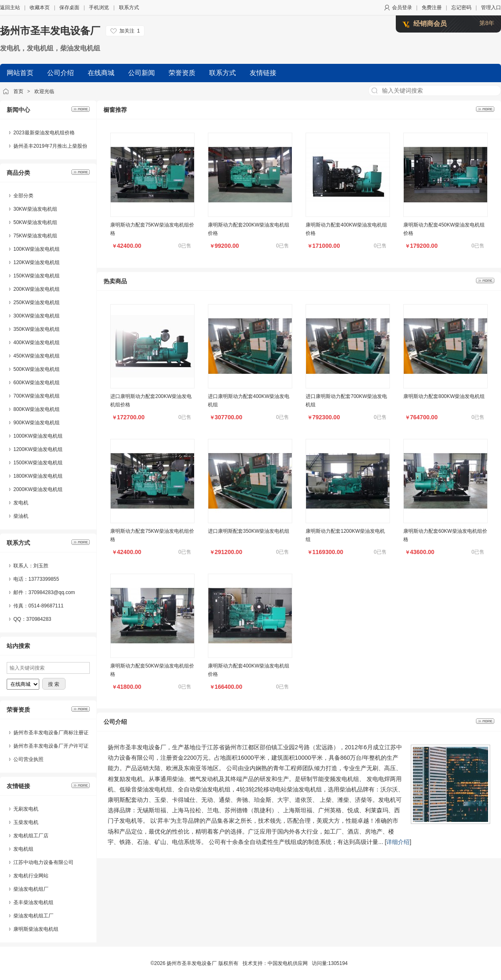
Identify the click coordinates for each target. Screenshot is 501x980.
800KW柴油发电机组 (37, 409)
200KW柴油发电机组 (37, 289)
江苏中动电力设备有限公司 (43, 862)
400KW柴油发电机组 (37, 343)
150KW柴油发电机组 (37, 276)
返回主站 (10, 8)
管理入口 (491, 8)
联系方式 (129, 8)
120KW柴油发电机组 (37, 262)
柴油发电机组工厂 (33, 916)
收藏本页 (40, 8)
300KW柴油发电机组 (37, 316)
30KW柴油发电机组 (35, 209)
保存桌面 (69, 8)
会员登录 (402, 8)
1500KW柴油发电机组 (38, 463)
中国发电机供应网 (288, 963)
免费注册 (432, 8)
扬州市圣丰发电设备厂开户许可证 (51, 746)
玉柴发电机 (26, 822)
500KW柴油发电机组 (37, 369)
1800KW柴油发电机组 (38, 476)
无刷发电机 (26, 809)
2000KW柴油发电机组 (38, 489)
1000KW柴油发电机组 (38, 436)
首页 (18, 91)
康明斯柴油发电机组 (36, 929)
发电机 (21, 503)
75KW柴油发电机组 (35, 236)
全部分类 (23, 196)
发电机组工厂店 (31, 836)
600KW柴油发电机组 (37, 383)
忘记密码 (461, 8)
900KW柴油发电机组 (37, 423)
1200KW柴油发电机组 (38, 449)
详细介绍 (398, 842)
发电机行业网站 (31, 876)
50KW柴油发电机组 (35, 222)
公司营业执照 (28, 759)
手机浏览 (99, 8)
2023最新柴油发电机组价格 (44, 133)
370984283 (39, 619)
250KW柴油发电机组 (37, 302)
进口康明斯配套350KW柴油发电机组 (249, 531)
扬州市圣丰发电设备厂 (50, 31)
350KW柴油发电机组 (37, 329)
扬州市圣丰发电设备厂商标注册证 (51, 733)
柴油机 (21, 516)
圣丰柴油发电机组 (33, 902)
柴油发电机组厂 (31, 889)
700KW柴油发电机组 (37, 396)
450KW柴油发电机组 (37, 356)
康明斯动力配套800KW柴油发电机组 (444, 396)
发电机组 (23, 849)
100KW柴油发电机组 (37, 249)
